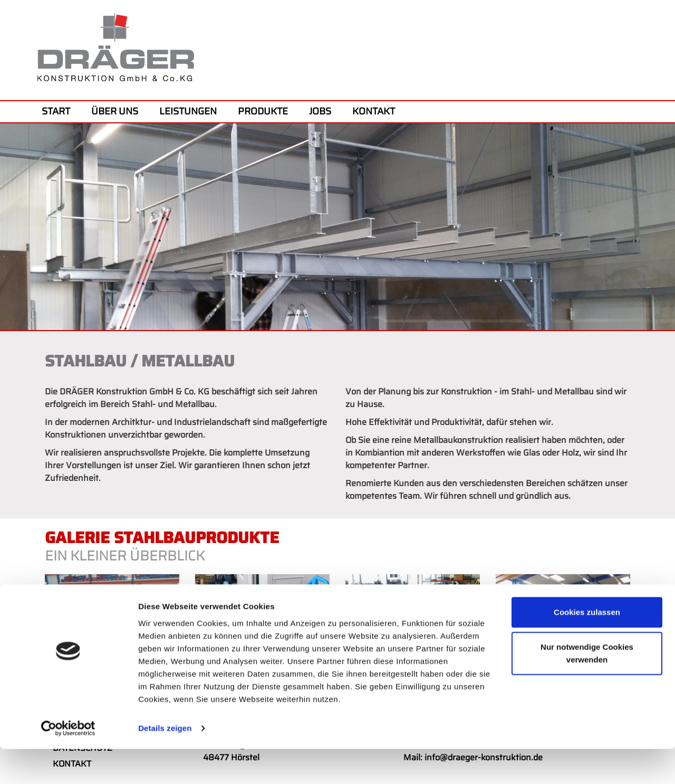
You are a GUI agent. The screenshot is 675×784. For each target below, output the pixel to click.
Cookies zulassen (587, 648)
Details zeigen (165, 763)
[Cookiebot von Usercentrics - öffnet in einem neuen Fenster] (68, 763)
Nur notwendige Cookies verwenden (587, 688)
